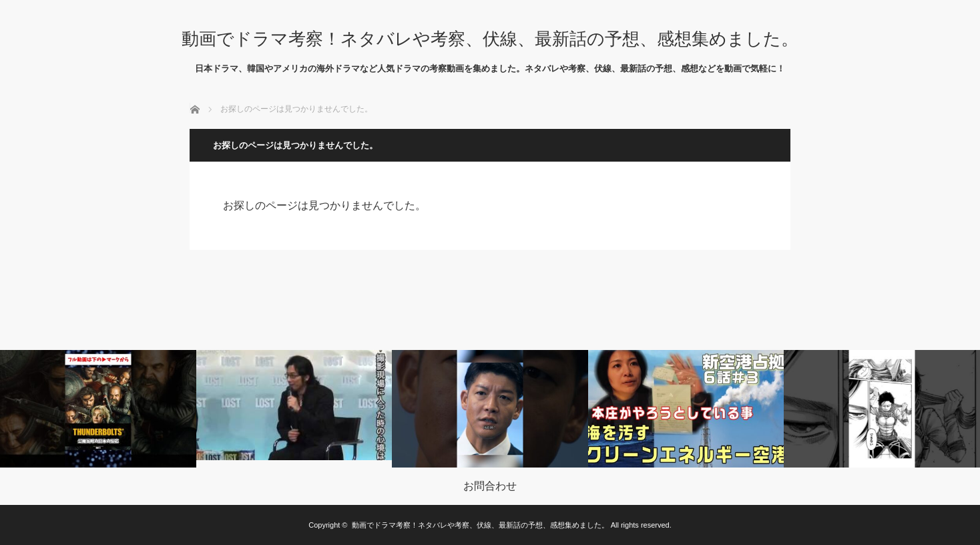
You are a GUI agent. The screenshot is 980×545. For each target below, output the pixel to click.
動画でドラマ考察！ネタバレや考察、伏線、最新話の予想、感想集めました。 (490, 39)
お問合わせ (490, 486)
